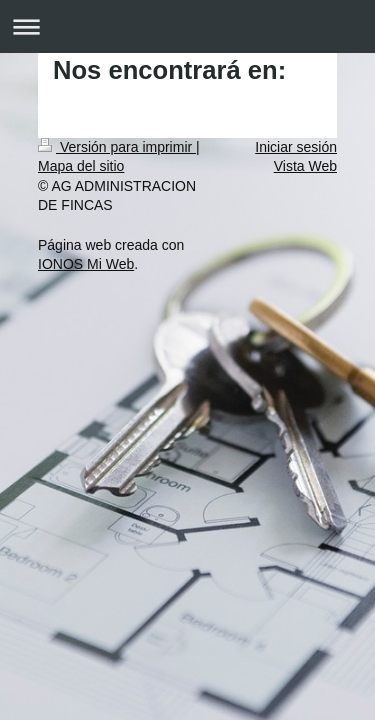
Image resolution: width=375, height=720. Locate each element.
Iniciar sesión (296, 147)
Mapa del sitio (81, 166)
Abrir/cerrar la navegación (187, 26)
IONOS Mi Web (86, 264)
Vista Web (305, 166)
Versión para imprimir (117, 147)
